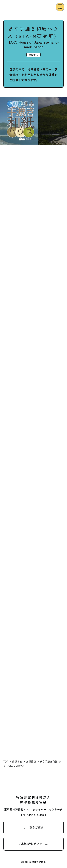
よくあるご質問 (33, 827)
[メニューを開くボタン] (60, 7)
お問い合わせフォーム (34, 844)
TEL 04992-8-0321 (34, 815)
